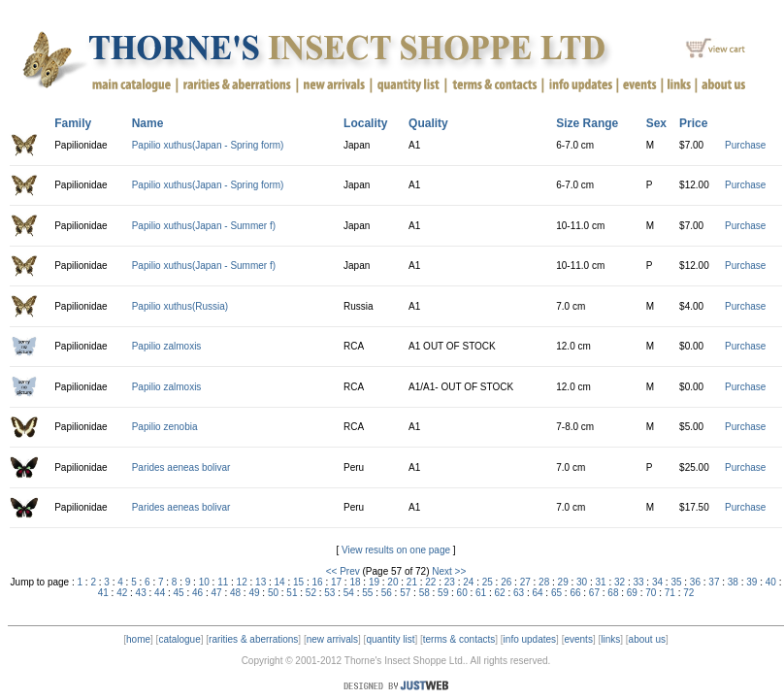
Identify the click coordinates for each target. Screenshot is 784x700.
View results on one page (396, 550)
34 (657, 582)
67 (594, 593)
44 (160, 593)
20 (392, 582)
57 (405, 593)
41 (103, 593)
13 (261, 582)
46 (197, 593)
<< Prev (343, 571)
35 (676, 582)
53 (329, 593)
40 (771, 582)
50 (273, 593)
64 (537, 593)
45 (179, 593)
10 (204, 582)
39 (751, 582)
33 (638, 582)
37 (714, 582)
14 (280, 582)
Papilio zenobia (165, 427)
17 (336, 582)
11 (223, 582)
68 (613, 593)
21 (412, 582)
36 (695, 582)
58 (425, 593)
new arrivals (332, 639)
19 (374, 582)
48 (235, 593)
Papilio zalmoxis (167, 346)
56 (387, 593)
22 (430, 582)
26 (506, 582)
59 (443, 593)
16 (317, 582)
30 (582, 582)
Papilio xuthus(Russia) (180, 306)
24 (468, 582)
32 (620, 582)
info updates (530, 639)
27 (525, 582)
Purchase (745, 145)
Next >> (449, 571)
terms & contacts (459, 639)
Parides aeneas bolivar (181, 467)
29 (563, 582)
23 (450, 582)
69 (632, 593)
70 (651, 593)
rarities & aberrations (253, 639)
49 (254, 593)
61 (481, 593)
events (578, 639)
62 (500, 593)
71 (670, 593)
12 (242, 582)
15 (298, 582)
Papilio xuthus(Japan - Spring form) (208, 145)
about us (647, 639)
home (138, 639)
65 (556, 593)
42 (122, 593)
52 (311, 593)
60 (462, 593)
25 (488, 582)
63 (519, 593)
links (610, 639)
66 (575, 593)
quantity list (390, 639)
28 (544, 582)
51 (292, 593)
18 (355, 582)
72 (688, 593)
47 (216, 593)
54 (349, 593)
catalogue (179, 639)
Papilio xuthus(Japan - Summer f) (204, 226)
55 (367, 593)
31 (601, 582)
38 (733, 582)
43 (141, 593)
